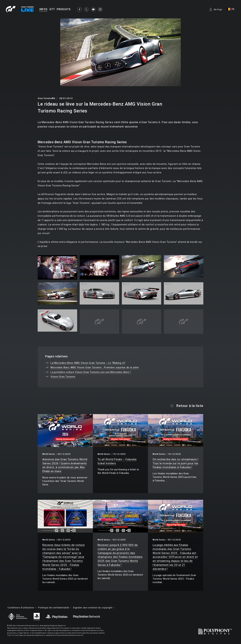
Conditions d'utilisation (22, 608)
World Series (49, 454)
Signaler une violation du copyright (97, 608)
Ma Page (218, 10)
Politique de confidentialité (56, 608)
